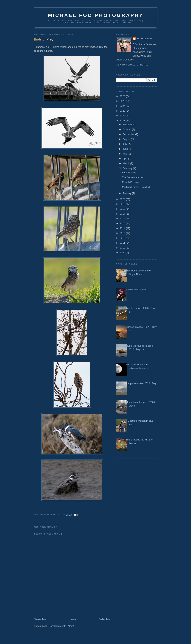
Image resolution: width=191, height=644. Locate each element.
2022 (123, 116)
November (129, 125)
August (127, 139)
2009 (123, 253)
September (129, 134)
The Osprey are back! (134, 177)
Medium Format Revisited (136, 187)
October (127, 129)
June (126, 149)
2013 (123, 233)
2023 (123, 111)
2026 (123, 96)
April (126, 158)
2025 (123, 101)
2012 (123, 238)
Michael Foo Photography (96, 15)
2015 (123, 223)
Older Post (105, 619)
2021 (123, 120)
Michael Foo (144, 39)
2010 (123, 248)
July (125, 144)
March (126, 163)
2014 (123, 228)
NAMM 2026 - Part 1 (137, 289)
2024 (123, 106)
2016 (123, 219)
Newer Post (40, 619)
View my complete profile (132, 65)
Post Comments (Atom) (61, 626)
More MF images (131, 182)
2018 (123, 209)
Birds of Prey (129, 172)
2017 (123, 214)
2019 (123, 204)
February (128, 168)
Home (73, 619)
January (127, 193)
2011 (123, 243)
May (125, 154)
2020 (123, 199)
